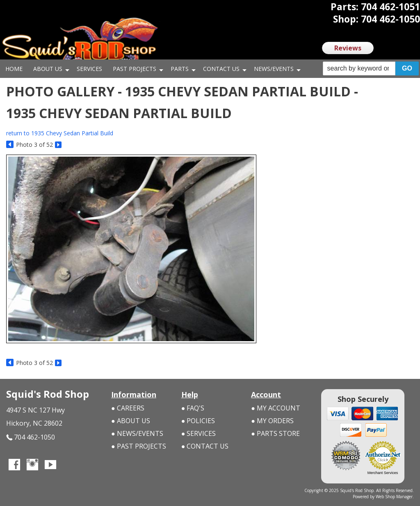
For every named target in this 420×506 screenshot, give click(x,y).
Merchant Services (383, 473)
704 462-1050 (31, 437)
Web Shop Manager (394, 497)
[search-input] (359, 68)
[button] (371, 69)
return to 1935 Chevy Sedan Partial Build (60, 133)
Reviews (348, 48)
